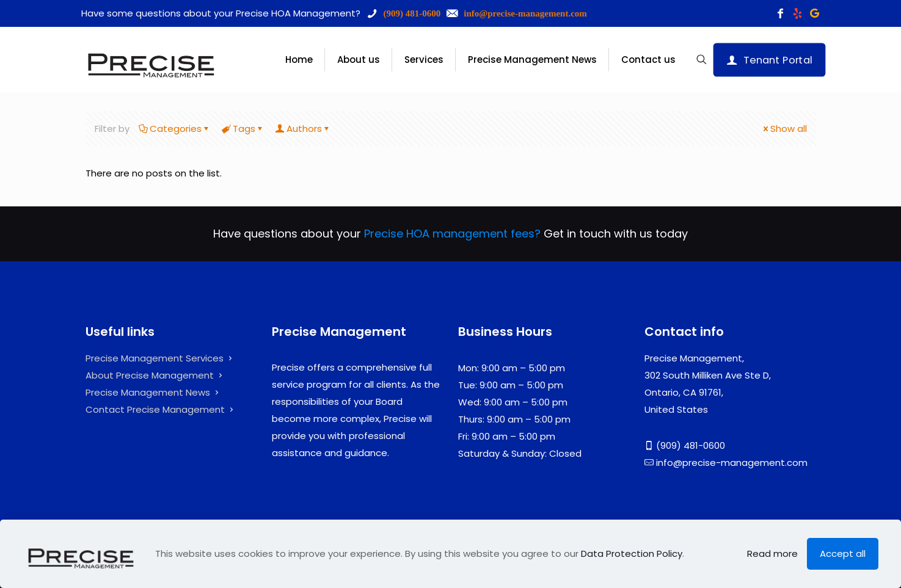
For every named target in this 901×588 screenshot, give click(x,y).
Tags (243, 129)
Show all (784, 129)
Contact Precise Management (155, 409)
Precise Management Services (155, 358)
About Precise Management (150, 375)
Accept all (843, 554)
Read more (772, 554)
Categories (175, 129)
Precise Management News (148, 392)
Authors (303, 129)
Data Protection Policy (632, 554)
